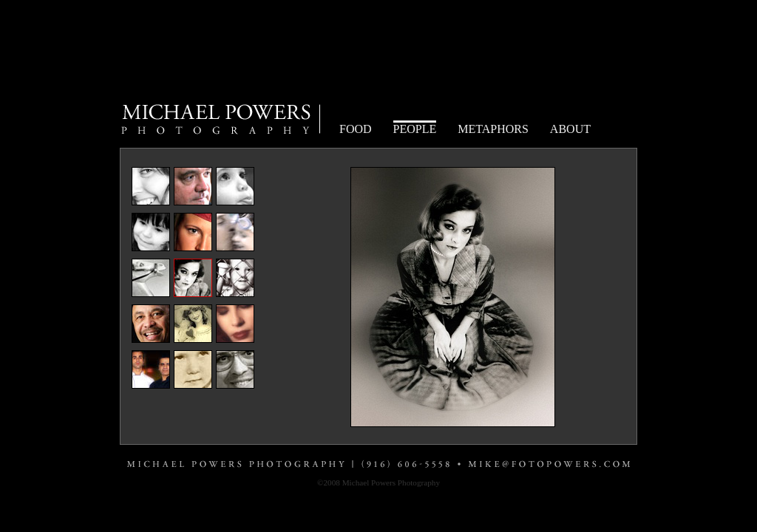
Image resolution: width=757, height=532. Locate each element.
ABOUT (570, 129)
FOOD (356, 129)
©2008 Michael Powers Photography (378, 482)
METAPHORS (493, 129)
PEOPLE (415, 129)
